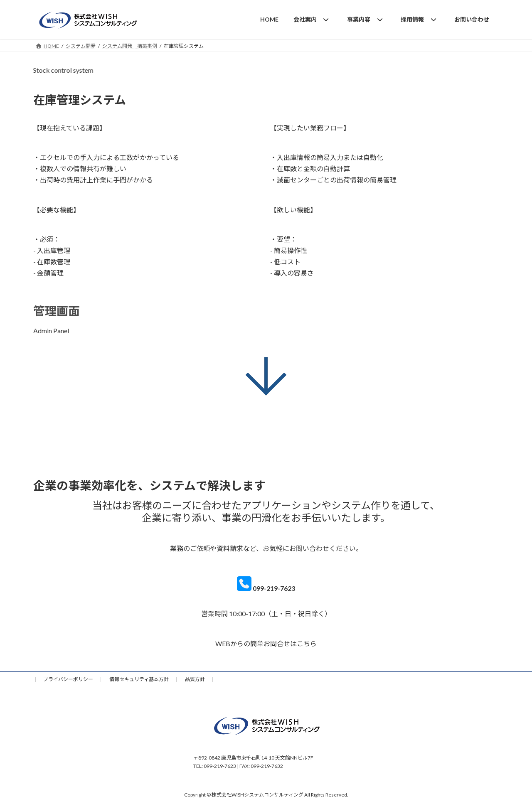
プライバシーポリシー (68, 679)
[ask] (266, 648)
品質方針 (195, 679)
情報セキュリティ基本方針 (139, 679)
